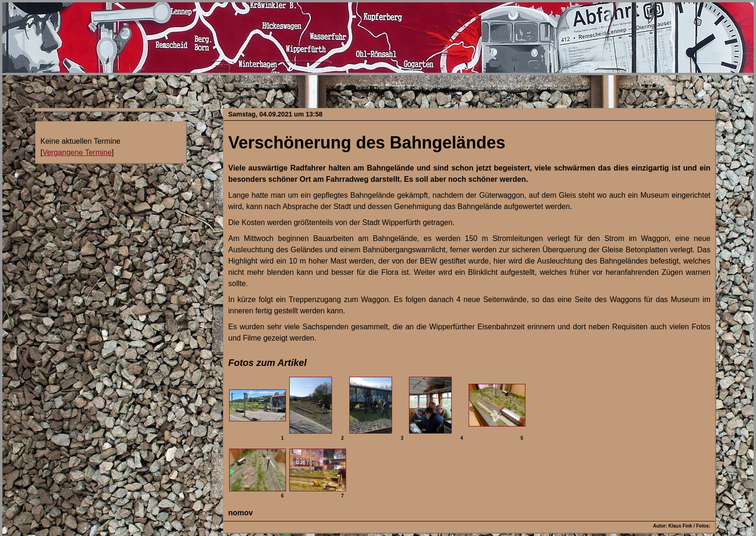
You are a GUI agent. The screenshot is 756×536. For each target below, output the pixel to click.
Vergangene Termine (77, 152)
